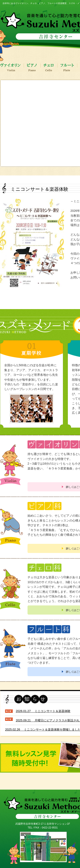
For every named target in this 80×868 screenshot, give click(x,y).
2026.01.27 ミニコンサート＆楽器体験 (43, 711)
